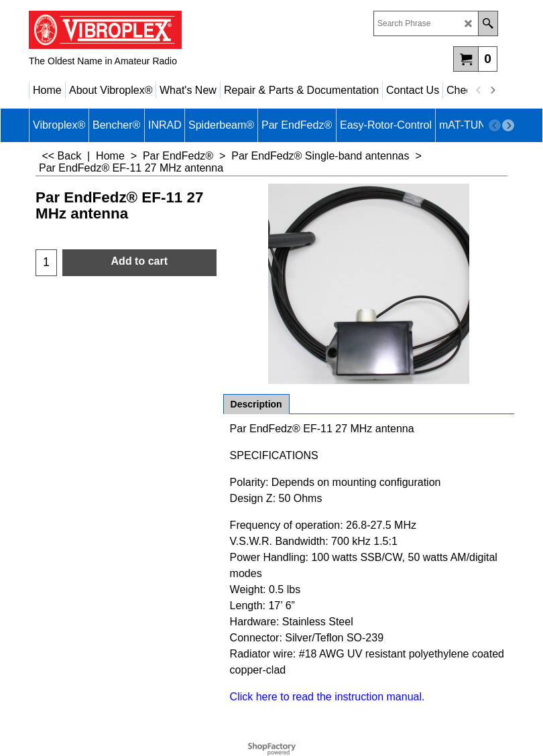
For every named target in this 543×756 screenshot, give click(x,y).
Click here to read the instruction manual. (327, 697)
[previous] (479, 90)
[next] (492, 90)
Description (256, 404)
